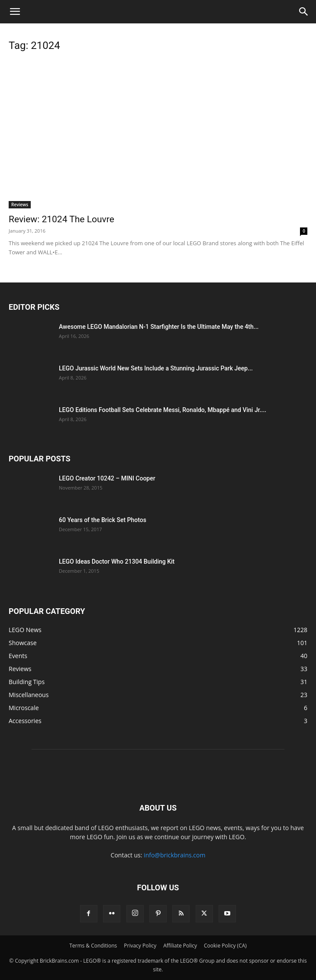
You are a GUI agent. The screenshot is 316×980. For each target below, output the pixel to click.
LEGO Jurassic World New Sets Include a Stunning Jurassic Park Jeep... (156, 368)
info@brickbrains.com (174, 855)
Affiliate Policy (180, 946)
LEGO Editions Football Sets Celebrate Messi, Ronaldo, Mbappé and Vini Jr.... (163, 410)
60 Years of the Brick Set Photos (103, 520)
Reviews (20, 204)
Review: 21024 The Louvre (61, 219)
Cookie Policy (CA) (225, 946)
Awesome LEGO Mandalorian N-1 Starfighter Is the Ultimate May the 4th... (159, 327)
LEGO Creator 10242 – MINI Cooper (107, 478)
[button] (15, 12)
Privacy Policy (140, 946)
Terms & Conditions (93, 946)
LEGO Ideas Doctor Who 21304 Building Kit (117, 561)
